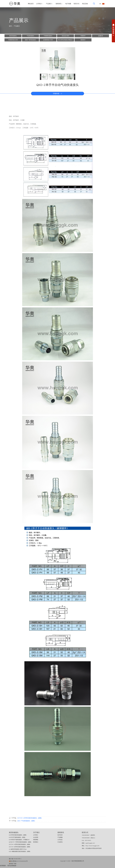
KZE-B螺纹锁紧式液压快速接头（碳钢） (20, 851)
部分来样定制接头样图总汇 (65, 40)
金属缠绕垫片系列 (48, 40)
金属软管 (101, 36)
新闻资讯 (59, 4)
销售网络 (36, 840)
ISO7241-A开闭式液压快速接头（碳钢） (30, 818)
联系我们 (36, 842)
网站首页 (31, 4)
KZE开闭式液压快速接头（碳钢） (18, 835)
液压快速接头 (13, 36)
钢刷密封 (83, 40)
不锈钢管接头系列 (13, 40)
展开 (113, 30)
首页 (10, 26)
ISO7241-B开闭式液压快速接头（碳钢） (20, 847)
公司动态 (60, 840)
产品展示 (50, 4)
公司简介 (40, 4)
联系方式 (77, 4)
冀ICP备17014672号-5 (15, 859)
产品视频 (60, 837)
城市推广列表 (13, 864)
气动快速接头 (30, 36)
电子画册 (68, 4)
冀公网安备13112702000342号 (18, 861)
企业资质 (36, 837)
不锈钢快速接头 (48, 36)
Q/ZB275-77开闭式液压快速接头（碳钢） (21, 842)
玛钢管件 (83, 36)
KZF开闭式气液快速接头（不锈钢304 (19, 840)
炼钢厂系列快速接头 (30, 40)
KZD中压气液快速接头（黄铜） (18, 837)
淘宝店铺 (85, 4)
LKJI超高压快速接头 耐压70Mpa (18, 849)
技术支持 (60, 835)
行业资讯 (60, 842)
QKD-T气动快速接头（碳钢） (27, 821)
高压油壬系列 (65, 36)
